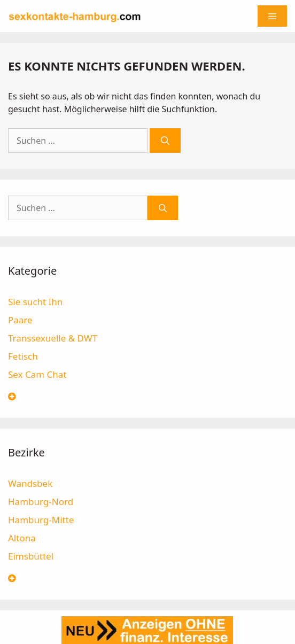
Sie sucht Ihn (35, 302)
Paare (20, 320)
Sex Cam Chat (37, 374)
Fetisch (23, 356)
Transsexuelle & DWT (53, 338)
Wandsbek (30, 483)
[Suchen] (165, 141)
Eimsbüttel (31, 556)
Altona (22, 538)
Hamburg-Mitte (41, 520)
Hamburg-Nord (41, 502)
